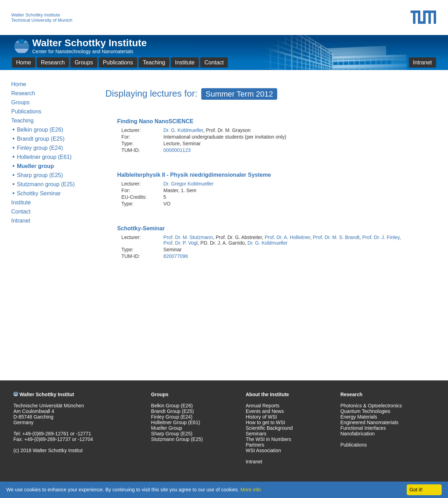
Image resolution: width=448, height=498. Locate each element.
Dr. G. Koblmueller (183, 130)
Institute (185, 62)
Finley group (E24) (40, 148)
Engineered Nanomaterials (369, 422)
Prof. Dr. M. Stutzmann (188, 237)
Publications (118, 62)
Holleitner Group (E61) (176, 422)
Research (53, 62)
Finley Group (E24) (172, 417)
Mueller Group (167, 428)
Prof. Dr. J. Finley (381, 237)
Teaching (154, 62)
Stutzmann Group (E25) (177, 439)
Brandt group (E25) (41, 139)
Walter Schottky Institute (36, 15)
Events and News (265, 411)
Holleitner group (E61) (44, 157)
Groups (84, 62)
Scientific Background (269, 428)
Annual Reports (263, 406)
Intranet (422, 62)
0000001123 (177, 150)
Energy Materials (359, 417)
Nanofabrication (357, 434)
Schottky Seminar (39, 193)
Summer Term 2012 (239, 94)
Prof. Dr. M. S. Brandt (336, 237)
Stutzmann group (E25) (46, 184)
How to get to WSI (265, 422)
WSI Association (263, 450)
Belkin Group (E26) (172, 406)
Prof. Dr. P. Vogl (181, 243)
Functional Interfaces (363, 428)
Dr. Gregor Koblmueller (188, 184)
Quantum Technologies (365, 411)
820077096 (176, 256)
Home (24, 62)
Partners (255, 445)
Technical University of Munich (42, 20)
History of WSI (261, 417)
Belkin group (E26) (40, 130)
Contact (214, 62)
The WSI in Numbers (268, 439)
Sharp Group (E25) (172, 434)
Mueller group (35, 166)
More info (251, 490)
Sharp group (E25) (40, 175)
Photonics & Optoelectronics (371, 406)
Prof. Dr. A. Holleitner (287, 237)
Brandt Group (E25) (173, 411)
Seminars (256, 434)
